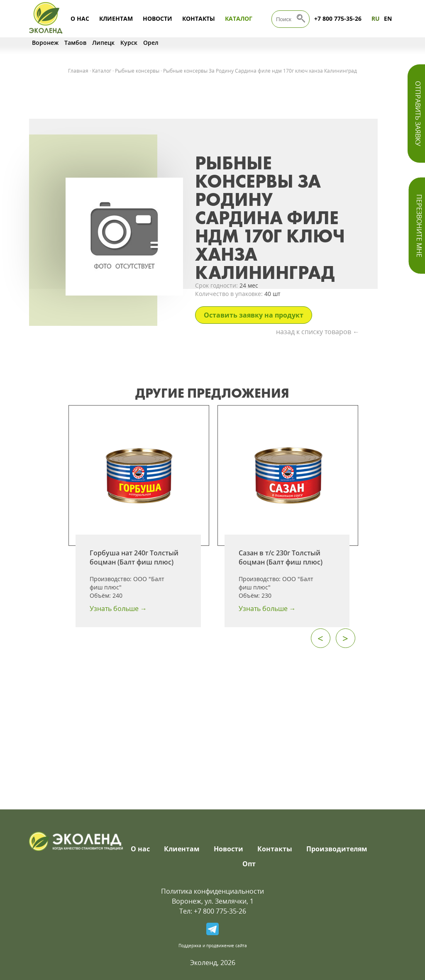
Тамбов (75, 43)
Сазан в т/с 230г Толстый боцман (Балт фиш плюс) (281, 557)
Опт (249, 864)
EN (388, 18)
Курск (129, 43)
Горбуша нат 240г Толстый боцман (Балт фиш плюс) (134, 557)
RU (376, 18)
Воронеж (45, 43)
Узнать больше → (118, 609)
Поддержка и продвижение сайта (213, 946)
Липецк (103, 43)
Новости (158, 18)
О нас (80, 18)
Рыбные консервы (137, 71)
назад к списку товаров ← (318, 332)
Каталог (239, 18)
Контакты (199, 18)
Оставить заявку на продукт (254, 315)
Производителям (337, 849)
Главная (78, 71)
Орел (151, 43)
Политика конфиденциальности (212, 891)
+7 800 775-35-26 (338, 18)
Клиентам (116, 18)
